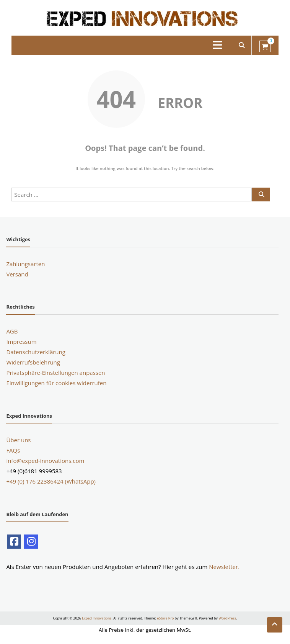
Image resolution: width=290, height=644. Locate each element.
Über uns (18, 440)
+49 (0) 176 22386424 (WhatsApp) (51, 481)
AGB (12, 331)
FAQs (13, 450)
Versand (17, 274)
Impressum (21, 342)
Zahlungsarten (25, 264)
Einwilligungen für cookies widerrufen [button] (56, 383)
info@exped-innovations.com (45, 461)
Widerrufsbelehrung (33, 362)
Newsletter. (224, 567)
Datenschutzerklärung (36, 352)
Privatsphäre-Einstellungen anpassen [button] (55, 373)
